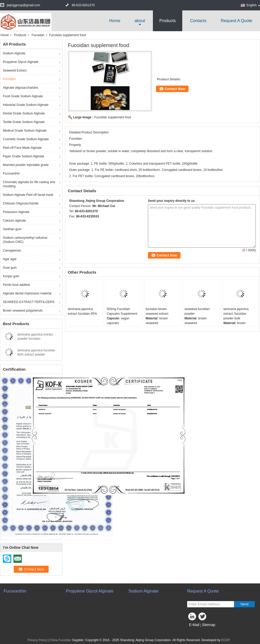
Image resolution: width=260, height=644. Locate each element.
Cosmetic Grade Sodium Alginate (26, 139)
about (140, 21)
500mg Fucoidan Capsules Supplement (122, 311)
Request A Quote (236, 21)
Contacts (198, 21)
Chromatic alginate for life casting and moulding (29, 184)
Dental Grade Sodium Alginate (24, 113)
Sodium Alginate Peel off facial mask (28, 195)
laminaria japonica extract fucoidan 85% (82, 311)
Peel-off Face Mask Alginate (22, 148)
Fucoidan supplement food (112, 117)
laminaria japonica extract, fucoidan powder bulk (236, 314)
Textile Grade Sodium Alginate (24, 122)
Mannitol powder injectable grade (26, 165)
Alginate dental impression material (27, 293)
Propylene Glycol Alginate (21, 62)
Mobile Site (196, 631)
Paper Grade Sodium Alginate (24, 156)
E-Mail (194, 625)
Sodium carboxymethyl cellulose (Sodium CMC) (25, 240)
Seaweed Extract (15, 70)
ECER (226, 640)
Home (115, 21)
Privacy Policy (37, 640)
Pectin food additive (17, 285)
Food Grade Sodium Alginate (23, 96)
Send (244, 604)
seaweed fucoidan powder (197, 311)
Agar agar (10, 259)
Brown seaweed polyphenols (23, 311)
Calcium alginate (14, 221)
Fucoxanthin (11, 173)
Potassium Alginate (16, 212)
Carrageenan (12, 250)
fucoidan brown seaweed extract (157, 311)
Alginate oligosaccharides (21, 88)
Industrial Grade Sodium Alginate (26, 105)
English (253, 5)
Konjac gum (11, 276)
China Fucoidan (60, 640)
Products (168, 21)
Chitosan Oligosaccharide (21, 203)
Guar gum (10, 268)
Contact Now (175, 89)
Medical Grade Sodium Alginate (25, 131)
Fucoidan (38, 35)
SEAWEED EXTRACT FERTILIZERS (29, 302)
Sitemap (208, 625)
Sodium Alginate (14, 53)
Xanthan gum (12, 229)
